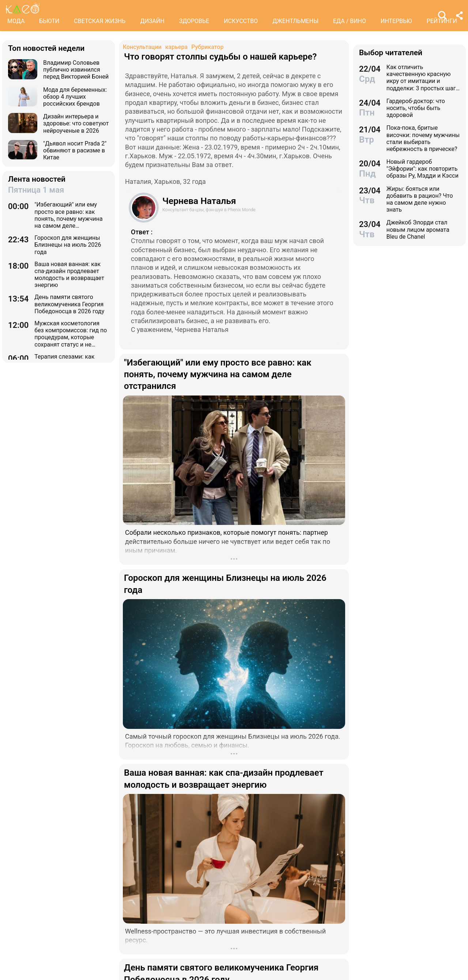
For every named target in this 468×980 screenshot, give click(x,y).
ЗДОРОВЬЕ (194, 21)
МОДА (16, 21)
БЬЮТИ (49, 21)
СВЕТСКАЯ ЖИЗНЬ (100, 21)
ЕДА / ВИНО (350, 21)
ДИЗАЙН (152, 21)
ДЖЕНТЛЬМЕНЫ (295, 21)
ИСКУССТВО (241, 21)
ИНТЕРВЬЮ (396, 21)
